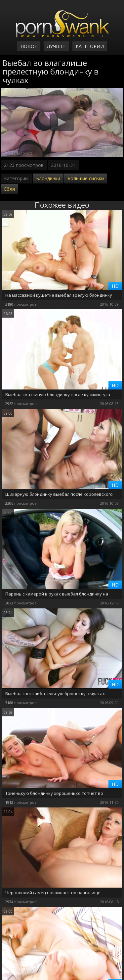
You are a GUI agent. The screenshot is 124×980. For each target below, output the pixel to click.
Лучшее (56, 46)
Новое (29, 46)
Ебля (9, 189)
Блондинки (48, 178)
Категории (90, 46)
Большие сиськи (86, 178)
